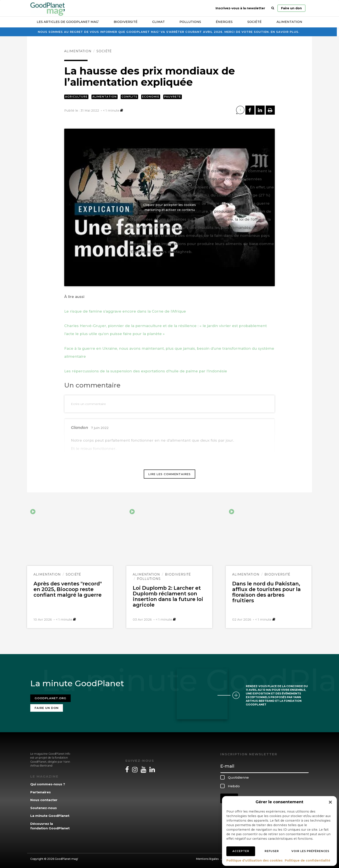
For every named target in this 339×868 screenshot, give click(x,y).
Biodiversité (126, 22)
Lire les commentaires (169, 474)
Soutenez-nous (44, 807)
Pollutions (190, 22)
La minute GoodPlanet (50, 815)
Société (254, 22)
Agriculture (76, 97)
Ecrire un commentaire (88, 404)
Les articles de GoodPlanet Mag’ (68, 22)
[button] (330, 802)
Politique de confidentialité (308, 860)
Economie (151, 97)
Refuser (272, 851)
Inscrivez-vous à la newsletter (240, 8)
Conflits (129, 97)
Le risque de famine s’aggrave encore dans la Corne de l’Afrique (125, 311)
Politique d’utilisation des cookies (254, 860)
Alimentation (289, 22)
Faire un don (291, 8)
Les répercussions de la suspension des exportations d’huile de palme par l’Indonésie (146, 371)
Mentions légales (207, 858)
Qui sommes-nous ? (48, 783)
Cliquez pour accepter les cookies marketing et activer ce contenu (169, 207)
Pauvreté (173, 97)
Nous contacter (44, 799)
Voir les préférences (310, 851)
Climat (158, 22)
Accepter (241, 851)
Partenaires (41, 791)
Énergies (224, 22)
